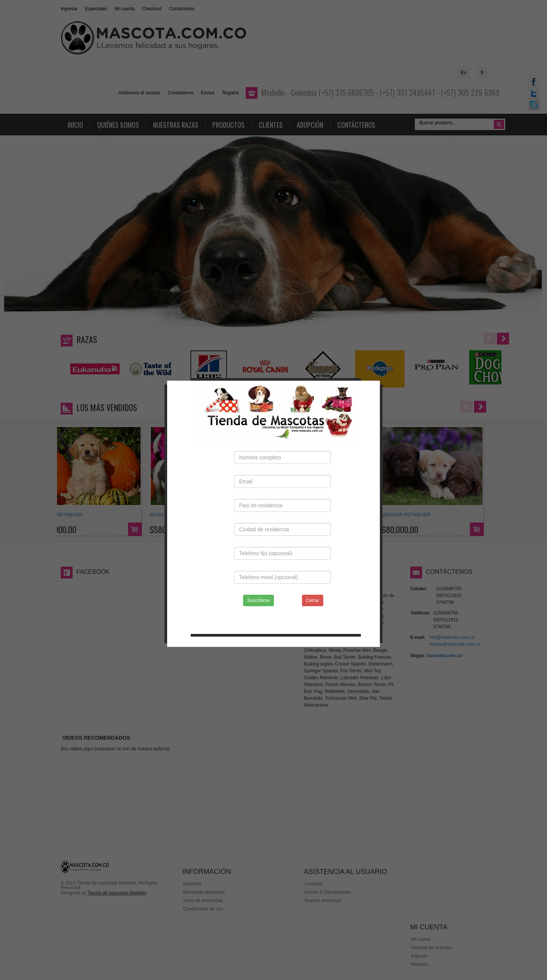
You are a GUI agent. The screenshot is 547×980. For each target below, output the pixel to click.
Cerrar (313, 593)
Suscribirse (258, 593)
